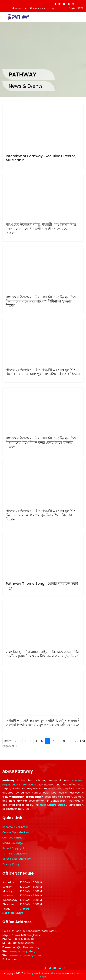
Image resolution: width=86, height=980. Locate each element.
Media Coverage (13, 843)
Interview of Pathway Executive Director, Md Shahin (41, 158)
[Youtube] (64, 4)
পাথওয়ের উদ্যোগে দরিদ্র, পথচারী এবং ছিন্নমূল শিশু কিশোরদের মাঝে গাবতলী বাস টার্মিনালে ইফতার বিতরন (41, 229)
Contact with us (12, 838)
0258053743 (21, 8)
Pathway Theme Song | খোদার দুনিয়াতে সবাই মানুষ (42, 586)
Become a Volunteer (15, 827)
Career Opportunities (16, 832)
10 (70, 741)
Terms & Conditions (15, 854)
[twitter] (60, 4)
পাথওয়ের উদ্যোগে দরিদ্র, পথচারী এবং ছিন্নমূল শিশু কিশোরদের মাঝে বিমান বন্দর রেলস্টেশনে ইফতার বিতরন (41, 442)
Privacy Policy (11, 864)
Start (8, 741)
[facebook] (55, 4)
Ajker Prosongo (59, 973)
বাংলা (80, 8)
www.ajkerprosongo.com (25, 955)
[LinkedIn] (69, 4)
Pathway (29, 973)
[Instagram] (73, 4)
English (73, 8)
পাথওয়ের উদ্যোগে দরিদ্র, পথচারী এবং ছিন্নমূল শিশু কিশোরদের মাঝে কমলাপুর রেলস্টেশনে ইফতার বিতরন (43, 372)
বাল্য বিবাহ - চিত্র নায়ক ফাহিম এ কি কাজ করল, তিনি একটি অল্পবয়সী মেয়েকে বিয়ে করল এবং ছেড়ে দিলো (42, 654)
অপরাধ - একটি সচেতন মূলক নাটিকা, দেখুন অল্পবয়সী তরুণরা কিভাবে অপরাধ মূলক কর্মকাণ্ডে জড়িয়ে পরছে (43, 723)
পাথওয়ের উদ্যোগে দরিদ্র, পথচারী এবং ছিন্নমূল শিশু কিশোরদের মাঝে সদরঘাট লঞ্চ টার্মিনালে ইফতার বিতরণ (41, 301)
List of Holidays (13, 913)
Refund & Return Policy (17, 859)
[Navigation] (4, 17)
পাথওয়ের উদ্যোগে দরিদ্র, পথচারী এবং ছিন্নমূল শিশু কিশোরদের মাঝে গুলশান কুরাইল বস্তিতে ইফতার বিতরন (41, 515)
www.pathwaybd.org (23, 951)
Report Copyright (13, 848)
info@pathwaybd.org (44, 8)
